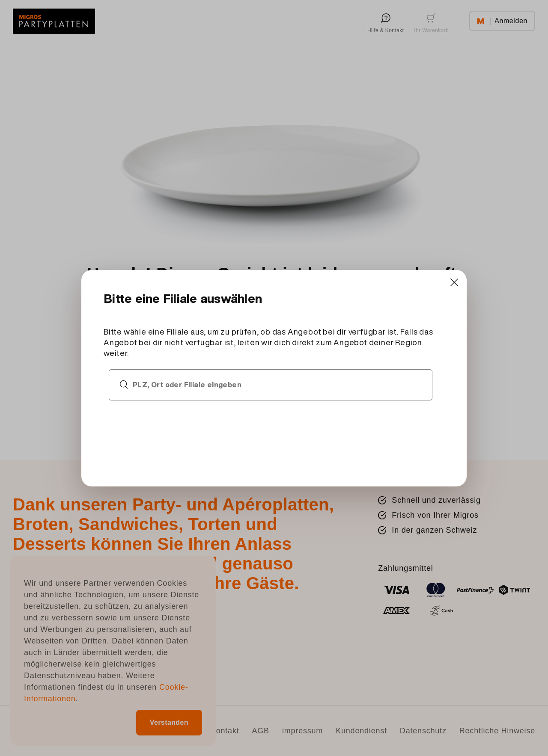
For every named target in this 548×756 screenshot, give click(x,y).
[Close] (454, 283)
